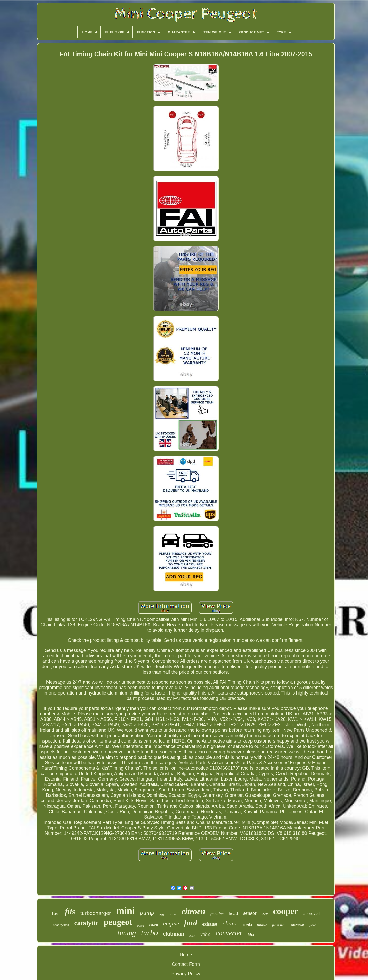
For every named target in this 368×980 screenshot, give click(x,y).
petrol (314, 925)
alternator (297, 925)
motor (262, 925)
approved (312, 913)
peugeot (118, 922)
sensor (250, 913)
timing (127, 933)
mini (126, 911)
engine (171, 924)
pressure (279, 925)
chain (229, 923)
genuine (217, 914)
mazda (247, 925)
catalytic (87, 923)
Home (186, 955)
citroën (154, 925)
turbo (149, 933)
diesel (192, 936)
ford (191, 923)
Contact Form (186, 964)
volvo (205, 934)
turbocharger (96, 913)
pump (147, 912)
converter (229, 933)
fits (70, 911)
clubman (174, 934)
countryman (61, 925)
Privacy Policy (186, 974)
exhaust (210, 924)
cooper (286, 911)
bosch (140, 925)
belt (265, 914)
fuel (56, 913)
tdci (251, 934)
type (162, 915)
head (233, 913)
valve (173, 914)
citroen (193, 911)
